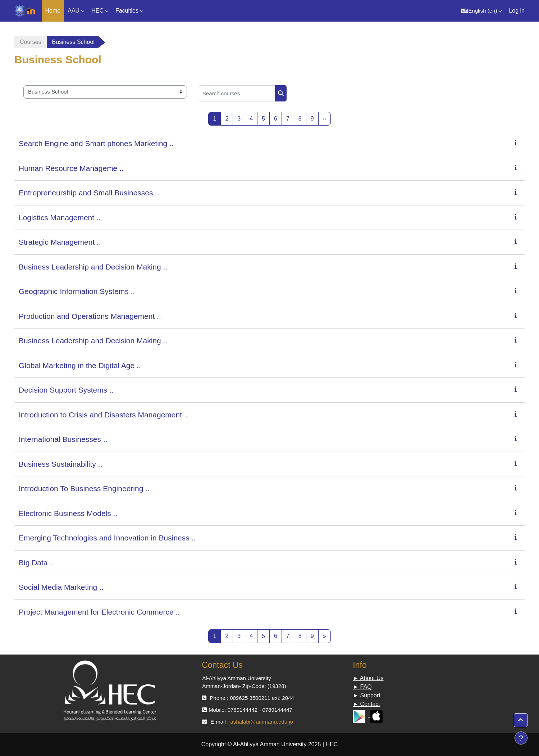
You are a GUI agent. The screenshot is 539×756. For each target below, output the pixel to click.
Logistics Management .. (60, 218)
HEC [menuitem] (97, 11)
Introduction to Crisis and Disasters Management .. (104, 415)
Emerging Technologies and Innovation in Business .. (107, 538)
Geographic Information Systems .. (77, 291)
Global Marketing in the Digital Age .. (80, 365)
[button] (481, 11)
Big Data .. (36, 563)
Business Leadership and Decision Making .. (93, 267)
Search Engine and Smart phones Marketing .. (96, 143)
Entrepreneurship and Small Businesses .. (89, 193)
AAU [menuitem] (74, 11)
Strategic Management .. (60, 242)
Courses (31, 42)
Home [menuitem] (53, 11)
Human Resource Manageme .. (71, 168)
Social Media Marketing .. (61, 587)
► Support (366, 695)
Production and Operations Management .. (90, 316)
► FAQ (362, 687)
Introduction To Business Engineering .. (84, 488)
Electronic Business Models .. (68, 513)
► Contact (366, 704)
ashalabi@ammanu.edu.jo (262, 722)
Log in (517, 11)
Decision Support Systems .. (66, 390)
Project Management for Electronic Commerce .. (99, 612)
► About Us (368, 678)
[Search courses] (237, 93)
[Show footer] (521, 738)
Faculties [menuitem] (127, 11)
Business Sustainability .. (60, 464)
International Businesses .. (63, 439)
